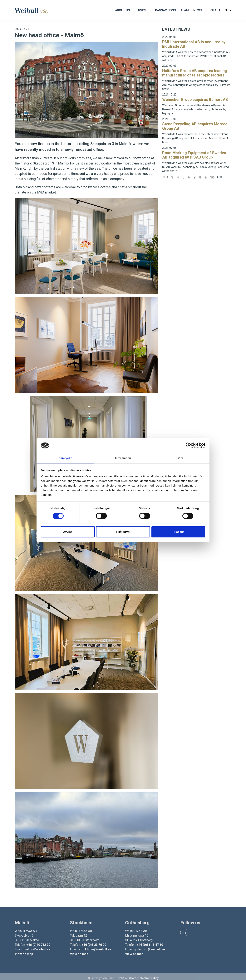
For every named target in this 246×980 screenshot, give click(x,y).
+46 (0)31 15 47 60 (150, 941)
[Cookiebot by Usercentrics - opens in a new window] (188, 445)
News (197, 10)
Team (184, 10)
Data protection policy (144, 975)
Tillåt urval (123, 532)
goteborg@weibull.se (149, 946)
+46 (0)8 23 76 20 (94, 941)
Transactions (164, 10)
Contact (212, 10)
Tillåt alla (178, 532)
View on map (25, 951)
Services (141, 10)
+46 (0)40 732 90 (39, 941)
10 (212, 178)
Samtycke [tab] (65, 458)
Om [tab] (181, 458)
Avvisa (68, 532)
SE (227, 11)
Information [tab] (123, 458)
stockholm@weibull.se (95, 946)
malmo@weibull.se (38, 946)
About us (122, 10)
